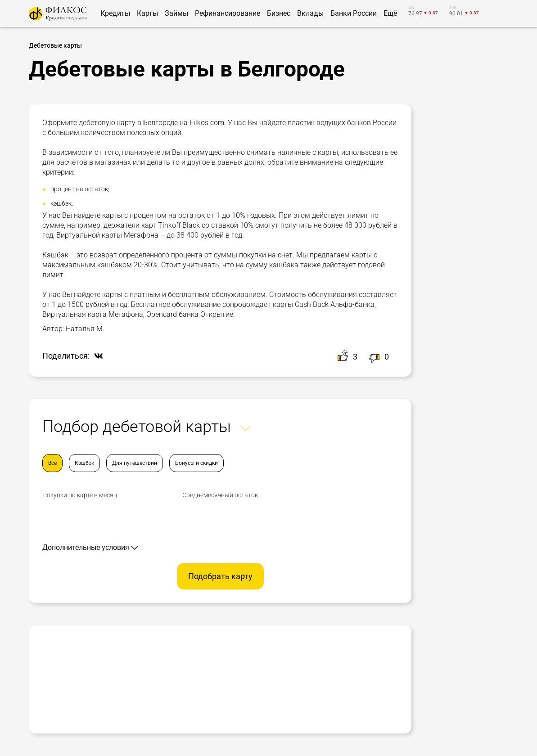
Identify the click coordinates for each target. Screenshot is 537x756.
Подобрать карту (220, 576)
